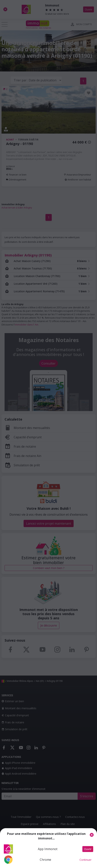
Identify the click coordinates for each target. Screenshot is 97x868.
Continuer (85, 860)
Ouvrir (88, 849)
